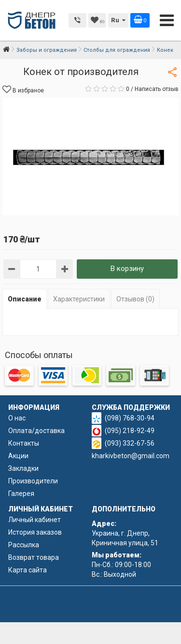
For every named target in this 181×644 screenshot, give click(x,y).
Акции (18, 456)
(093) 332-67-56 (130, 443)
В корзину (127, 269)
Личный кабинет (35, 520)
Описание (25, 299)
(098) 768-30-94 (130, 418)
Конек (165, 50)
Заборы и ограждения (47, 50)
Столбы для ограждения (117, 50)
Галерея (21, 494)
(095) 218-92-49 (130, 431)
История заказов (35, 532)
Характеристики (79, 299)
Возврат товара (34, 557)
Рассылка (24, 545)
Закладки (23, 468)
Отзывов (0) (135, 299)
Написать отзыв (157, 89)
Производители (33, 481)
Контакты (24, 443)
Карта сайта (28, 570)
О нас (17, 418)
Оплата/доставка (36, 431)
